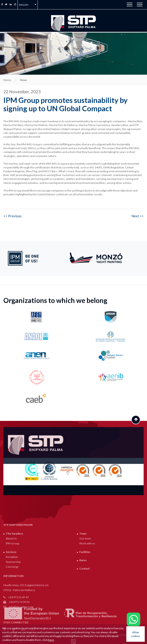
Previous (49, 258)
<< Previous (12, 216)
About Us (11, 588)
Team (83, 583)
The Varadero (14, 583)
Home (7, 80)
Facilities (85, 601)
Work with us (87, 593)
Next (143, 258)
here (51, 640)
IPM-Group (12, 593)
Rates (83, 610)
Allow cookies (136, 634)
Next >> (138, 216)
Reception (12, 606)
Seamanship (13, 611)
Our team (85, 588)
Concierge (12, 616)
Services (11, 601)
